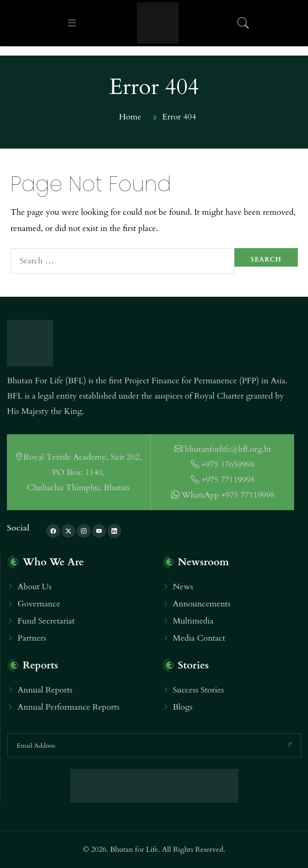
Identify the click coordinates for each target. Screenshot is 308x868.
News (183, 587)
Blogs (183, 707)
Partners (32, 638)
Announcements (202, 604)
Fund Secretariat (46, 621)
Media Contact (199, 638)
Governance (39, 604)
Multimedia (193, 621)
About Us (34, 587)
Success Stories (199, 690)
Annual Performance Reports (68, 707)
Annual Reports (45, 690)
